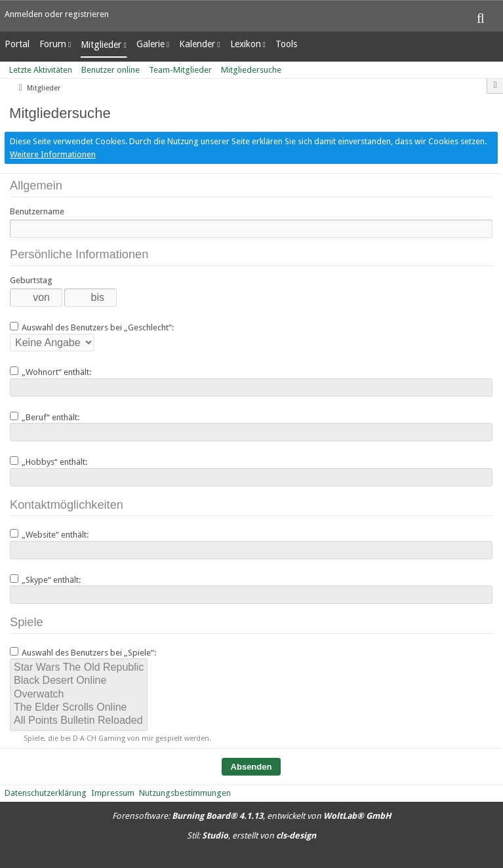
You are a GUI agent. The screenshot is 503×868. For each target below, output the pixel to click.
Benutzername (37, 211)
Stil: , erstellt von (251, 836)
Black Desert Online (79, 681)
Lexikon (246, 44)
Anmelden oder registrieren (57, 14)
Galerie (151, 44)
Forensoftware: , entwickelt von (251, 816)
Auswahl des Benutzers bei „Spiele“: (83, 652)
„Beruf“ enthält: (45, 417)
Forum (53, 44)
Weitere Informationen (53, 154)
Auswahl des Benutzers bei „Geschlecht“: (92, 327)
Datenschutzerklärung (46, 793)
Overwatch (79, 695)
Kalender (197, 44)
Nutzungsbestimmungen (185, 793)
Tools (286, 44)
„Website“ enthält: (49, 534)
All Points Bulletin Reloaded (79, 721)
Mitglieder (101, 45)
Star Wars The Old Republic (79, 668)
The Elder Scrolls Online (79, 708)
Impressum (113, 793)
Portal (17, 44)
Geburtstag (31, 280)
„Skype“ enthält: (45, 580)
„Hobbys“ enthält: (49, 462)
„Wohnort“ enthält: (50, 372)
